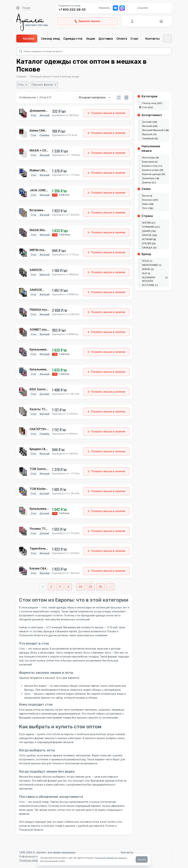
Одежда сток (73, 39)
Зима (145, 204)
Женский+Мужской (153, 130)
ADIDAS (146, 269)
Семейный (148, 139)
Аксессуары (149, 158)
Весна (145, 196)
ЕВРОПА (147, 235)
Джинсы (147, 182)
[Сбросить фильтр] (44, 85)
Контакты (152, 39)
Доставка (106, 39)
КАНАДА (147, 248)
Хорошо (142, 859)
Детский (147, 122)
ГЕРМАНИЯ (148, 227)
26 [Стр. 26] (100, 587)
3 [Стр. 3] (60, 587)
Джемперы (148, 178)
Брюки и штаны (151, 170)
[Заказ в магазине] (95, 98)
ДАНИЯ (146, 231)
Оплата (122, 39)
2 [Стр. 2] (51, 587)
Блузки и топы (150, 166)
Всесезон (147, 200)
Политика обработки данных (37, 860)
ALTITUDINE (148, 285)
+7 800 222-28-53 (72, 10)
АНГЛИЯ (146, 223)
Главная (21, 77)
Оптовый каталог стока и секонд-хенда (55, 77)
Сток (145, 107)
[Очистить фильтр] (23, 85)
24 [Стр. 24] (81, 587)
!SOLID (146, 261)
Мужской (147, 134)
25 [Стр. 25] (91, 587)
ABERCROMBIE (150, 265)
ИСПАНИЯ (147, 239)
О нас (136, 39)
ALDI (145, 273)
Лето (145, 208)
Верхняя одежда (151, 174)
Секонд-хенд (50, 39)
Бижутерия (148, 162)
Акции (91, 39)
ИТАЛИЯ (147, 243)
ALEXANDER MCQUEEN (149, 279)
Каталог (27, 39)
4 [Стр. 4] (68, 587)
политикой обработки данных (110, 858)
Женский (147, 126)
